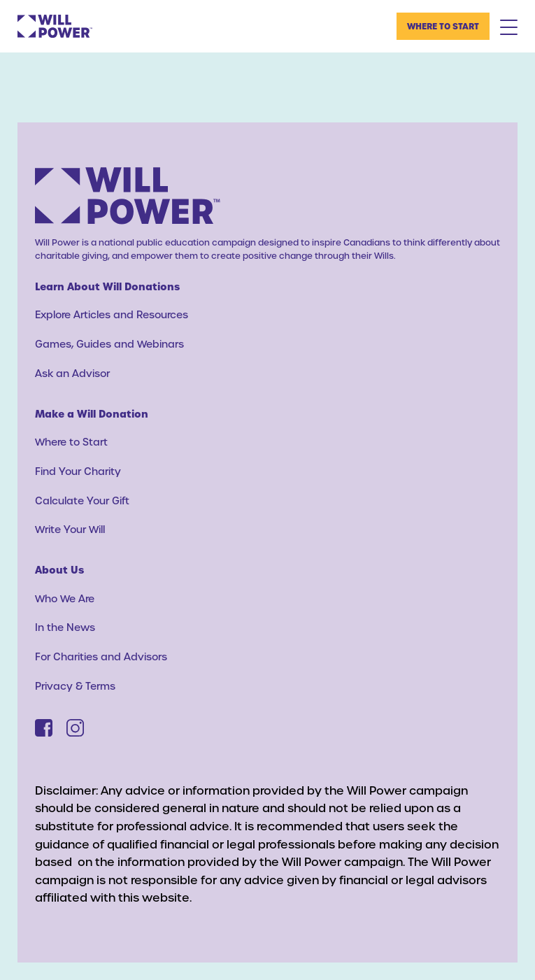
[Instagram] (75, 728)
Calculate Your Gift (82, 500)
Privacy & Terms (75, 686)
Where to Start (443, 26)
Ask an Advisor (72, 373)
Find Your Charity (78, 471)
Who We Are (65, 598)
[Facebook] (44, 728)
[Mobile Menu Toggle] (509, 27)
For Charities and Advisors (101, 656)
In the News (65, 627)
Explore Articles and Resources (112, 314)
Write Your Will (70, 529)
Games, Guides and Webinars (109, 344)
